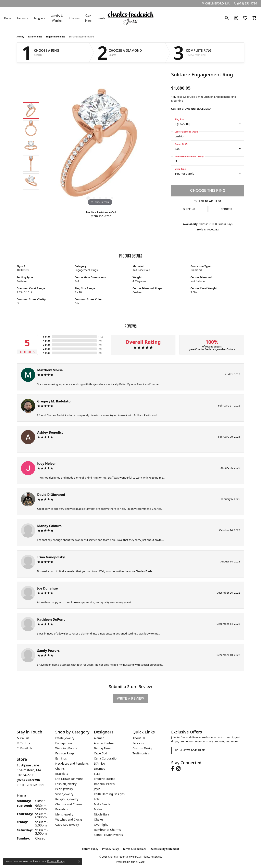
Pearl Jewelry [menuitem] (64, 789)
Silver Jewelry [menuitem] (64, 794)
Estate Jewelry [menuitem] (65, 738)
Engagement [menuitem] (64, 743)
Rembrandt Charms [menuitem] (107, 830)
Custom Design (143, 748)
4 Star (47, 341)
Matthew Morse (50, 370)
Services (138, 743)
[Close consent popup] (79, 861)
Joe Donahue (47, 588)
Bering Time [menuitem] (102, 748)
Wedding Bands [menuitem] (66, 748)
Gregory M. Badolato (54, 401)
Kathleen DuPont (51, 619)
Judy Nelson (47, 464)
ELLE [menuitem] (97, 774)
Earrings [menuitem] (61, 758)
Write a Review (130, 699)
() (101, 337)
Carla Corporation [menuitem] (106, 758)
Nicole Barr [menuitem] (102, 814)
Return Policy (90, 849)
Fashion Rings (35, 37)
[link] (215, 3)
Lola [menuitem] (97, 799)
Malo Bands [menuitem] (102, 804)
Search (38, 55)
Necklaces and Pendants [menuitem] (72, 763)
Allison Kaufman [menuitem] (105, 743)
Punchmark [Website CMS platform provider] (138, 862)
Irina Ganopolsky (51, 557)
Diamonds (22, 18)
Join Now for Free (190, 750)
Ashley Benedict (50, 432)
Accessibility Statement (165, 849)
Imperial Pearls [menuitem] (104, 784)
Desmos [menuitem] (100, 769)
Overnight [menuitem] (101, 825)
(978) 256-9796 (101, 216)
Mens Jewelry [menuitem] (64, 814)
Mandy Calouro (49, 526)
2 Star (47, 349)
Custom (74, 18)
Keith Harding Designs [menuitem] (109, 794)
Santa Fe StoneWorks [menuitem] (108, 835)
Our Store (88, 18)
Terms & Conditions (135, 849)
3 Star (47, 345)
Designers (39, 18)
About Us (139, 738)
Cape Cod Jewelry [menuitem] (67, 825)
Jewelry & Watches (57, 18)
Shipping (189, 209)
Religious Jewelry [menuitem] (67, 799)
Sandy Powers (48, 651)
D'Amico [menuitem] (100, 763)
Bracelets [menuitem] (62, 774)
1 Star (47, 353)
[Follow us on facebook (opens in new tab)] (173, 769)
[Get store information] (30, 785)
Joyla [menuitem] (97, 789)
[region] (100, 146)
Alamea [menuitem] (99, 738)
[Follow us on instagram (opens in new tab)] (178, 769)
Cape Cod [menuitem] (101, 753)
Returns (226, 209)
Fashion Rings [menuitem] (65, 753)
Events (101, 18)
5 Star (47, 337)
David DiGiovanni (51, 495)
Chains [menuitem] (60, 769)
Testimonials (141, 753)
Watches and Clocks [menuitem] (69, 819)
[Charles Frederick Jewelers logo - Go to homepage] (130, 18)
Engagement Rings (56, 37)
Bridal (8, 18)
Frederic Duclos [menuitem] (104, 779)
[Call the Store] (28, 780)
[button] (227, 18)
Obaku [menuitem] (98, 819)
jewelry (20, 37)
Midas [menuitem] (98, 809)
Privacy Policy (111, 849)
